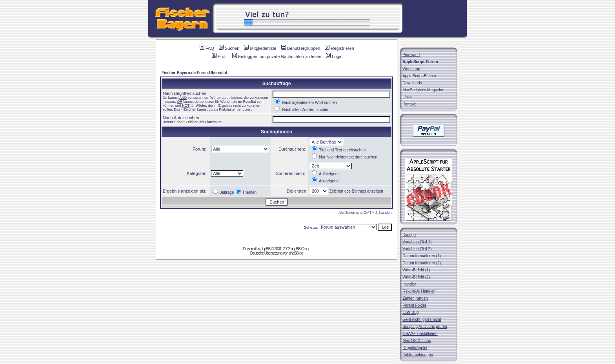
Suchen (229, 48)
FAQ (207, 48)
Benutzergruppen (301, 48)
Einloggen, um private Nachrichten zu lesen (277, 56)
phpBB (265, 249)
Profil (220, 56)
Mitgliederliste (260, 48)
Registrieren (339, 48)
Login (334, 56)
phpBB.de (296, 253)
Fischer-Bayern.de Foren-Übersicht (194, 73)
